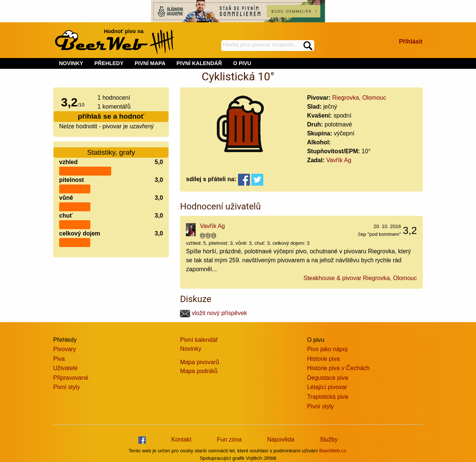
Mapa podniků (199, 371)
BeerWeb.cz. (333, 451)
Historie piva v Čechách (338, 368)
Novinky (191, 349)
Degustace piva (328, 378)
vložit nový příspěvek (213, 313)
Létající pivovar (327, 387)
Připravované (71, 378)
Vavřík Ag (339, 160)
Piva (59, 359)
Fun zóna (229, 439)
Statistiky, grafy (111, 152)
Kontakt (181, 439)
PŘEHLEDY (109, 63)
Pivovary (65, 349)
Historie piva (324, 359)
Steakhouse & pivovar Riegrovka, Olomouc (360, 278)
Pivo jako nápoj (327, 349)
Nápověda (281, 439)
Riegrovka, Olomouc (359, 98)
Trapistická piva (328, 397)
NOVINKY (71, 63)
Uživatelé (65, 368)
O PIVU (242, 63)
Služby (329, 439)
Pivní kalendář (199, 340)
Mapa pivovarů (200, 362)
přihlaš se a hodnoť (111, 116)
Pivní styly (67, 387)
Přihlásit (411, 41)
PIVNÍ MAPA (150, 63)
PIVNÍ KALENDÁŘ (199, 63)
